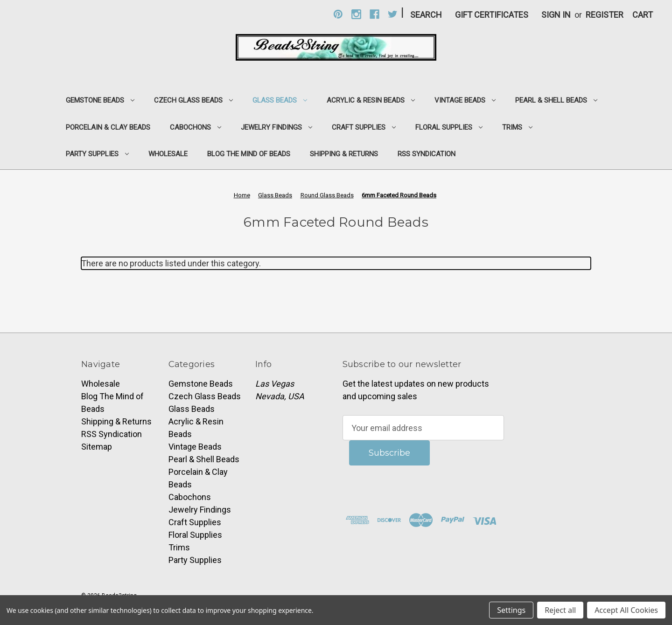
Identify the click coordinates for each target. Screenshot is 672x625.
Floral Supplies (449, 127)
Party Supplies (97, 154)
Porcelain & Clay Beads (108, 127)
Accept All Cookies (626, 610)
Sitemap (97, 447)
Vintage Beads (465, 100)
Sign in (556, 15)
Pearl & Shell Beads (556, 100)
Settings (511, 610)
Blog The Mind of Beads (249, 154)
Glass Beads (280, 100)
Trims (517, 127)
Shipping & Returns (344, 154)
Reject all (560, 610)
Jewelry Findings (276, 127)
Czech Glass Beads (193, 100)
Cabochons (196, 127)
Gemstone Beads (100, 100)
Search (426, 15)
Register (605, 15)
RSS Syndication (427, 154)
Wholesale (168, 154)
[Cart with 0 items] (643, 15)
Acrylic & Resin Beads (371, 100)
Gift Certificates (492, 15)
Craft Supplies (364, 127)
